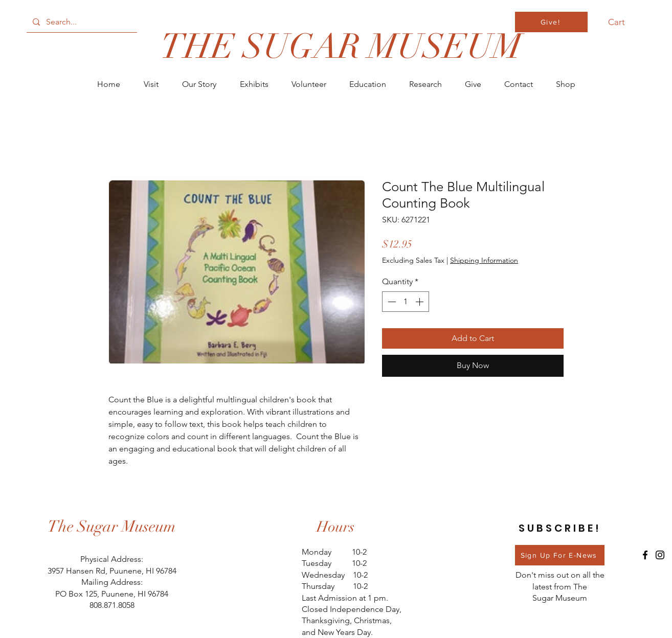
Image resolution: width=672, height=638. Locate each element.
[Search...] (81, 22)
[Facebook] (645, 555)
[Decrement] (391, 302)
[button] (622, 22)
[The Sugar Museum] (112, 527)
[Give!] (551, 22)
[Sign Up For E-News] (560, 555)
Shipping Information (484, 260)
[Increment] (420, 302)
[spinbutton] (406, 302)
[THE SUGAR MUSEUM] (341, 47)
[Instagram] (660, 555)
